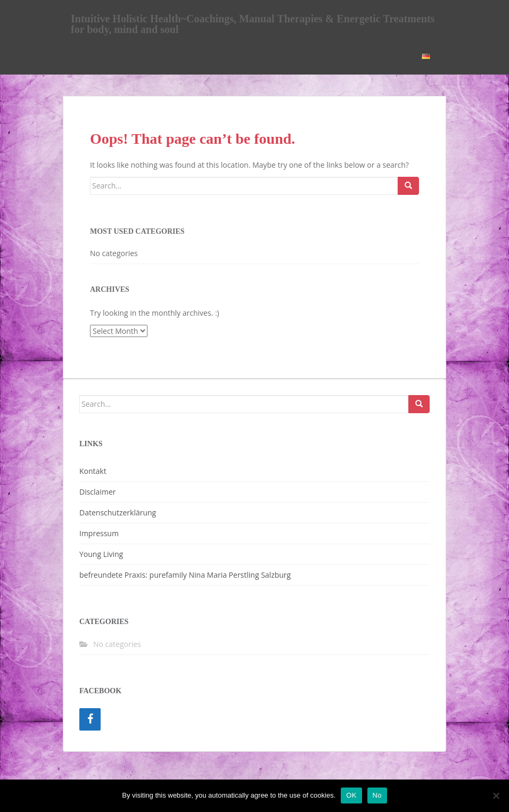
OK (351, 795)
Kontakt (93, 471)
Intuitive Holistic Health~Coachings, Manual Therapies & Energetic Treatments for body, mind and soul (253, 22)
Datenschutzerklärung (118, 512)
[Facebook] (90, 719)
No (377, 795)
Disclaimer (97, 492)
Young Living (101, 554)
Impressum (99, 533)
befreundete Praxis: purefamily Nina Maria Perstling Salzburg (185, 575)
